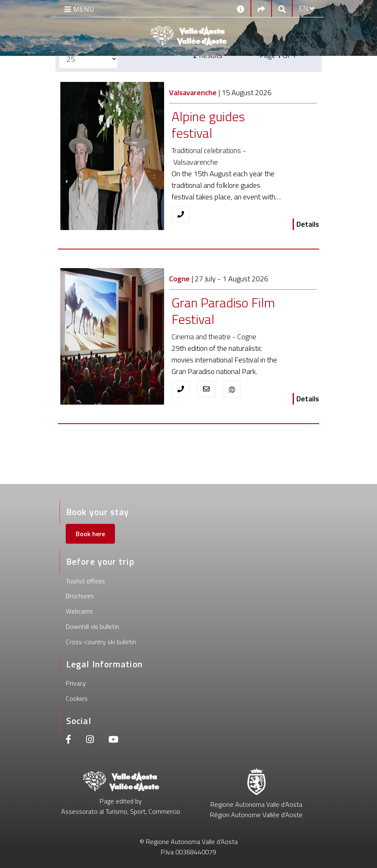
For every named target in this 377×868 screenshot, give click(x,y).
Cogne (179, 279)
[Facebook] (69, 740)
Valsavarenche (193, 92)
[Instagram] (90, 740)
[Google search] (282, 8)
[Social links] (261, 8)
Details (308, 224)
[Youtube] (113, 740)
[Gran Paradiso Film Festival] (228, 311)
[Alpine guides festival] (228, 125)
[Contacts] (241, 8)
